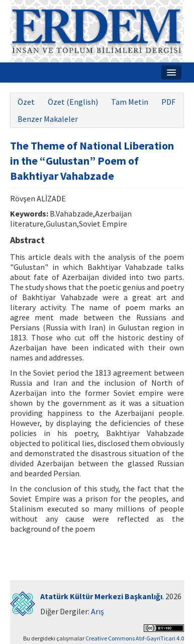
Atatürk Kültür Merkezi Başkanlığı (101, 596)
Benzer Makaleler (48, 119)
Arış (98, 611)
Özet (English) (73, 102)
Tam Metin (130, 102)
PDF (168, 102)
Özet (26, 102)
